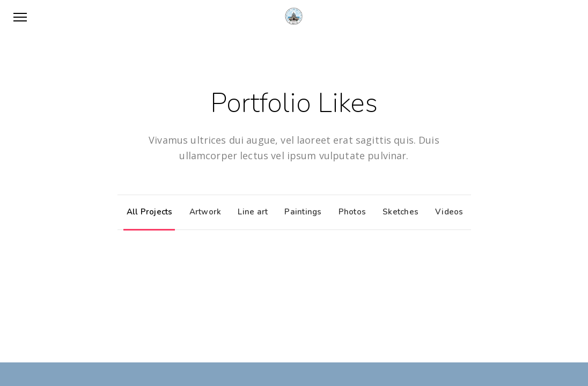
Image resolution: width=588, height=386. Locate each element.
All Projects (147, 212)
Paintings (300, 212)
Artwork (203, 212)
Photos (350, 212)
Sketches (398, 212)
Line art (250, 212)
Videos (447, 212)
